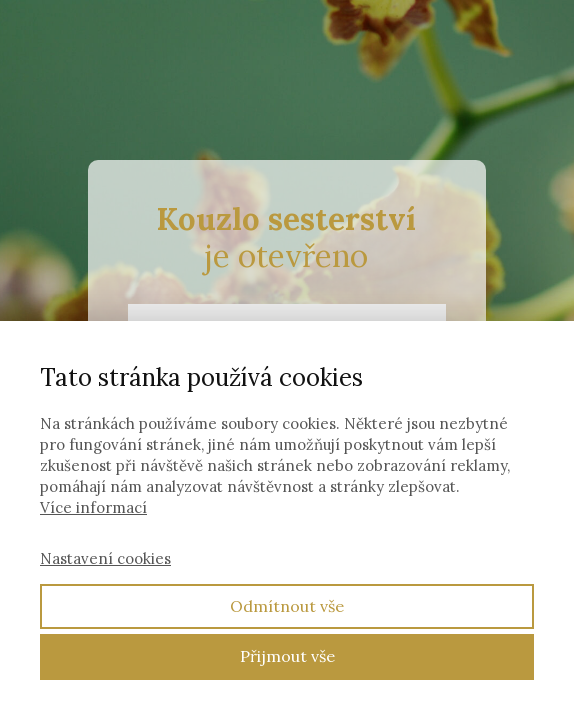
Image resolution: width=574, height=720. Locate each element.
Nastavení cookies (105, 558)
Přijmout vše (287, 656)
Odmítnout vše (287, 606)
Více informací (93, 507)
